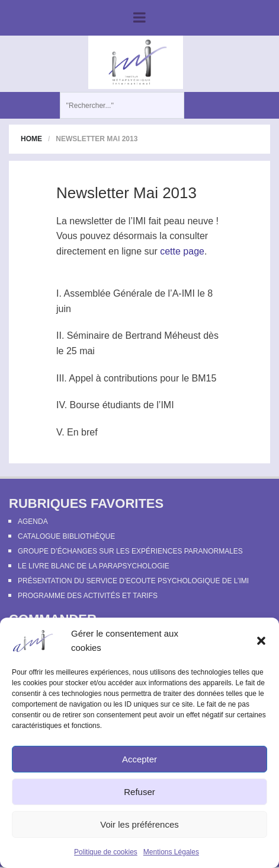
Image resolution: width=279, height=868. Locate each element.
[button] (261, 641)
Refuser (139, 792)
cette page (182, 251)
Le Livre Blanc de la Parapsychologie (94, 566)
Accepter (139, 759)
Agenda (33, 522)
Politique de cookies (106, 852)
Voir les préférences (139, 824)
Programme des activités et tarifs (88, 596)
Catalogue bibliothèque (66, 536)
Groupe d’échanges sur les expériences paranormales (130, 551)
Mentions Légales (171, 852)
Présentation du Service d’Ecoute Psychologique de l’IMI (133, 581)
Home (31, 139)
